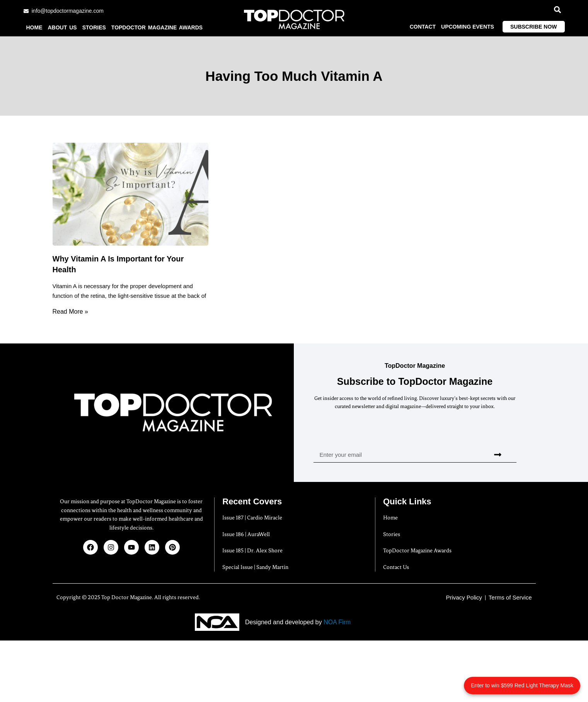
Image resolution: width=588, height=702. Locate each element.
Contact (423, 27)
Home (34, 27)
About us (62, 27)
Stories (94, 27)
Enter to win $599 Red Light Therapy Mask (522, 685)
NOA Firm (337, 622)
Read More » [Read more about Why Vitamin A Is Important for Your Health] (71, 312)
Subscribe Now (534, 27)
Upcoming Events (468, 27)
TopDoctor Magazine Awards (157, 27)
